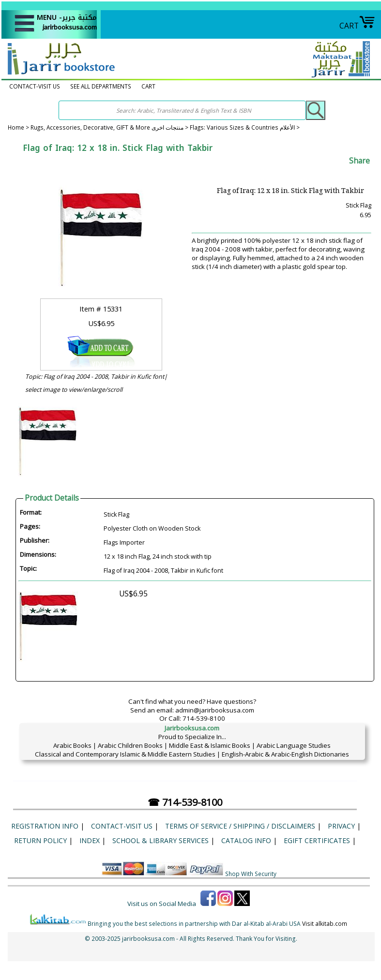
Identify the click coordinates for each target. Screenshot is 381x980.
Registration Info (45, 826)
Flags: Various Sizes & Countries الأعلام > (245, 127)
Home (16, 127)
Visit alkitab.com (325, 923)
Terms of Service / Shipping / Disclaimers (240, 826)
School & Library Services (160, 840)
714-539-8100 (204, 718)
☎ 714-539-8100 (185, 802)
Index (90, 840)
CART (357, 26)
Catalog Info (246, 840)
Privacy (341, 826)
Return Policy (40, 840)
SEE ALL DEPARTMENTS (101, 86)
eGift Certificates (317, 840)
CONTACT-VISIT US (35, 86)
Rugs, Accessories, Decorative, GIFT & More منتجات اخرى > (110, 127)
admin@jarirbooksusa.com (215, 710)
